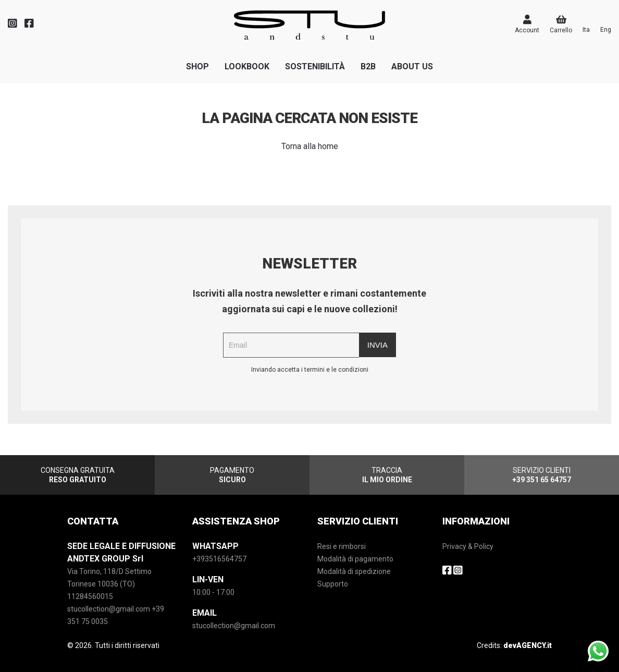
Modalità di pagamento (355, 559)
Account (527, 24)
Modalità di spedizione (354, 571)
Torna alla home (310, 146)
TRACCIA (387, 475)
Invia (377, 345)
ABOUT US (412, 66)
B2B (368, 66)
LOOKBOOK (247, 66)
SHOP (197, 66)
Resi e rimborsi (342, 546)
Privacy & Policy (468, 546)
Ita (586, 30)
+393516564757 (219, 559)
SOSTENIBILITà (315, 66)
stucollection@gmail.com (234, 626)
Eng (606, 30)
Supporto (333, 584)
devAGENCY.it (528, 645)
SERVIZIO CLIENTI (542, 475)
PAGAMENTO (232, 475)
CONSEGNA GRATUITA (78, 475)
